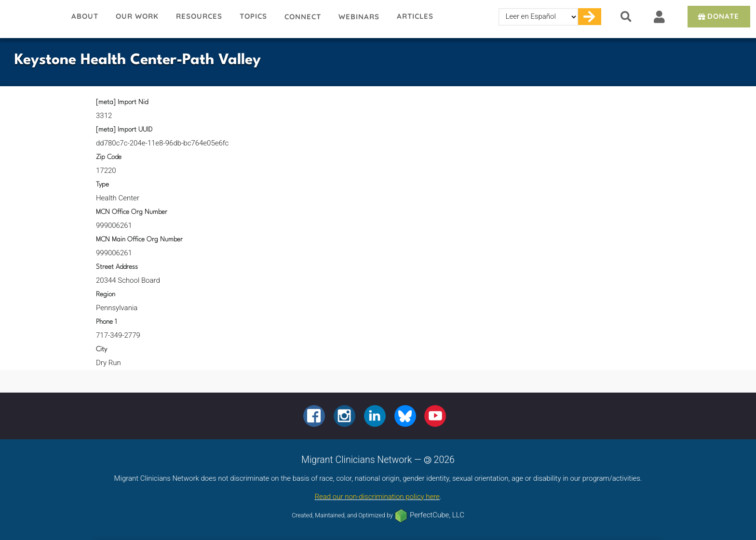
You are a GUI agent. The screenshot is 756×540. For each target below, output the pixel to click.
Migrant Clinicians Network (31, 19)
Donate (718, 16)
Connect (303, 17)
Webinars (359, 17)
